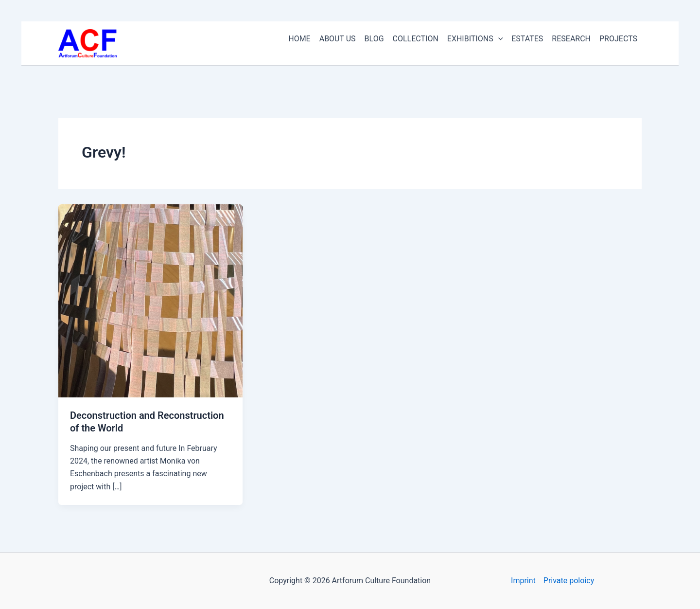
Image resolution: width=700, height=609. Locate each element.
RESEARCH (571, 39)
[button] (498, 39)
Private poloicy (569, 581)
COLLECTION (416, 39)
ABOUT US (338, 39)
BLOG (374, 39)
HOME (299, 39)
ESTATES (527, 39)
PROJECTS (618, 39)
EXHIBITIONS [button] (475, 39)
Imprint (523, 581)
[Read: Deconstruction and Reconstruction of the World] (150, 300)
